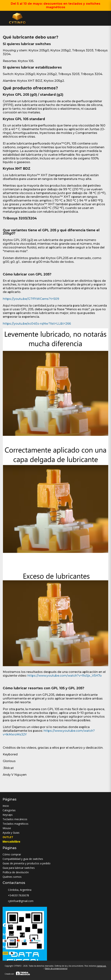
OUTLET (8, 837)
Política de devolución (16, 872)
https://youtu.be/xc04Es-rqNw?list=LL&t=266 (37, 324)
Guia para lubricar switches (19, 868)
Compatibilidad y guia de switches (23, 859)
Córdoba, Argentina (17, 890)
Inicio (6, 806)
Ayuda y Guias (11, 833)
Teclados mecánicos (15, 819)
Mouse (7, 828)
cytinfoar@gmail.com (18, 901)
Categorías (9, 810)
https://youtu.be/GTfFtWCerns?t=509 (31, 299)
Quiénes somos (12, 877)
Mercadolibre (11, 842)
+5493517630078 (16, 895)
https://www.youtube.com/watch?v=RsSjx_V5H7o (65, 676)
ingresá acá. (101, 966)
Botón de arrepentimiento (56, 968)
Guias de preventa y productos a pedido (27, 863)
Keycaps (8, 815)
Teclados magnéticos (15, 824)
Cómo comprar (12, 854)
